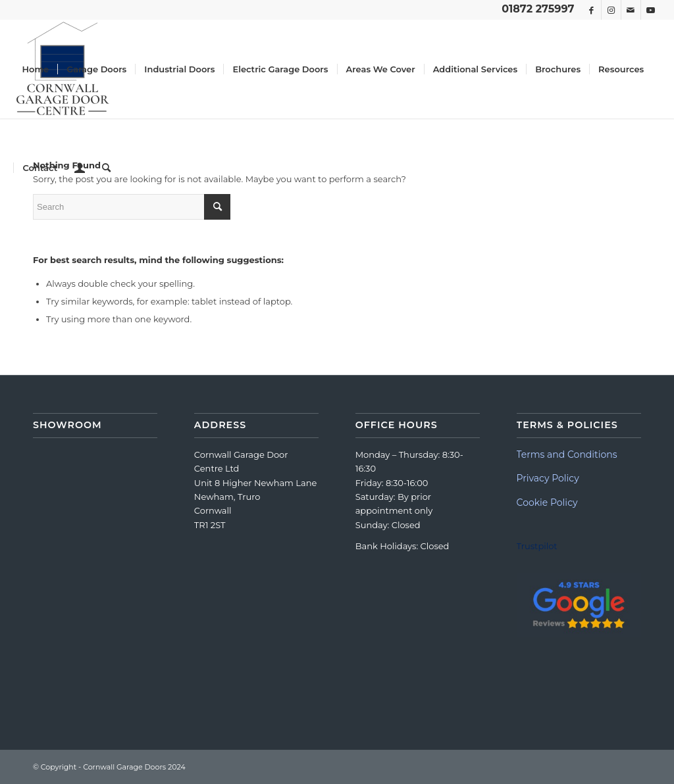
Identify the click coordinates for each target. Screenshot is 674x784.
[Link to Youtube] (651, 10)
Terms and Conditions (567, 454)
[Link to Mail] (631, 10)
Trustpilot (537, 546)
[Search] (106, 168)
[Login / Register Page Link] (80, 168)
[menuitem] (35, 69)
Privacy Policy (548, 478)
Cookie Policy (547, 502)
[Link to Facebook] (591, 10)
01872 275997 (538, 9)
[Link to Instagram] (611, 10)
